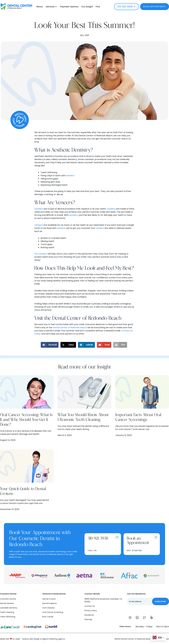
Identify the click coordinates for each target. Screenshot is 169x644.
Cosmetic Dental (8, 594)
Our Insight (87, 7)
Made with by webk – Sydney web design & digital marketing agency (33, 639)
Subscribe (161, 602)
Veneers (39, 209)
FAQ (98, 7)
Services (51, 7)
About (40, 7)
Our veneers (41, 254)
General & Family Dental (54, 594)
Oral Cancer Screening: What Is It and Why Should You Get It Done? (26, 420)
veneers (70, 176)
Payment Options (69, 7)
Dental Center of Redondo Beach (70, 327)
